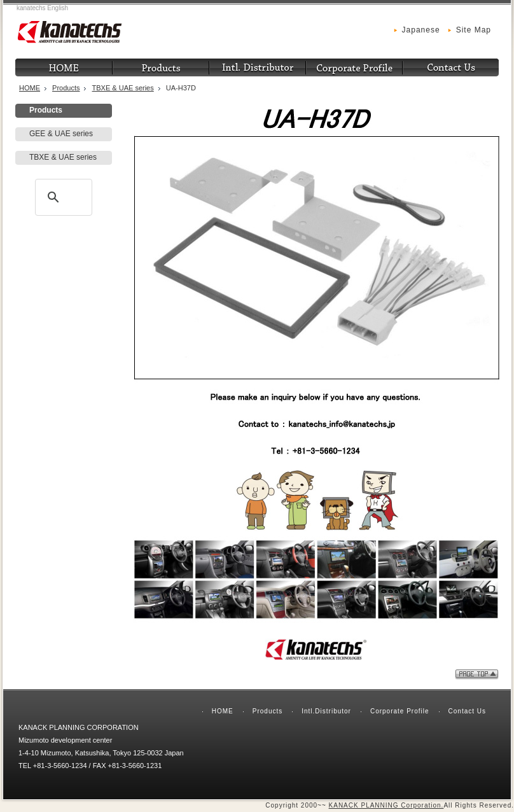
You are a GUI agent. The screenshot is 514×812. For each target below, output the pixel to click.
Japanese (421, 30)
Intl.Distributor (326, 711)
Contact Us (467, 711)
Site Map (474, 30)
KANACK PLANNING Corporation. (386, 805)
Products (66, 88)
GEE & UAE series (61, 134)
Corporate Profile (400, 711)
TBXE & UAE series (123, 88)
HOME (30, 88)
